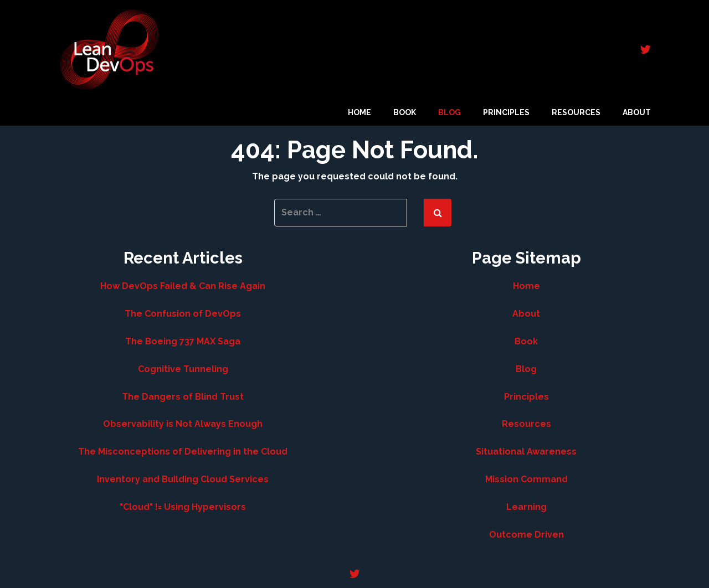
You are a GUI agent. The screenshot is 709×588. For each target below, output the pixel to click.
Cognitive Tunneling (183, 369)
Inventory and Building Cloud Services (183, 479)
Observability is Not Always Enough (183, 424)
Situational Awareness (526, 452)
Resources (576, 112)
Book (405, 112)
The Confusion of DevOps (183, 314)
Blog (449, 112)
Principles (506, 112)
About (637, 112)
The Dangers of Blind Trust (183, 397)
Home (359, 112)
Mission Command (526, 479)
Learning (526, 507)
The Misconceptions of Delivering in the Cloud (183, 452)
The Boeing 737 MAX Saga (183, 341)
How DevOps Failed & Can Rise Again (183, 286)
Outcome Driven (526, 535)
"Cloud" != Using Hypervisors (183, 507)
